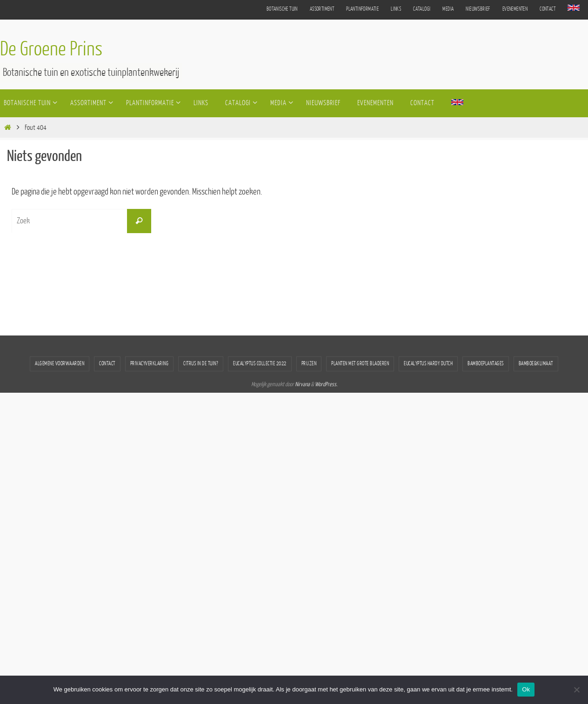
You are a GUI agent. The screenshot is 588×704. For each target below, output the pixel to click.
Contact (548, 9)
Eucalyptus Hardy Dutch (428, 364)
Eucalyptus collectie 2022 (260, 364)
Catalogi (422, 9)
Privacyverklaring (150, 364)
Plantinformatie (362, 9)
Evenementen (515, 9)
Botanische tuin (282, 9)
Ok (526, 689)
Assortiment (322, 9)
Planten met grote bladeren (360, 364)
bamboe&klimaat (536, 364)
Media (448, 9)
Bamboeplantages (486, 364)
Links (396, 9)
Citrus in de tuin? (201, 364)
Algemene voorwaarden (60, 364)
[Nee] (576, 690)
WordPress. (326, 384)
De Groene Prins (51, 49)
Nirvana (302, 384)
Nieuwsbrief (478, 9)
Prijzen (309, 364)
